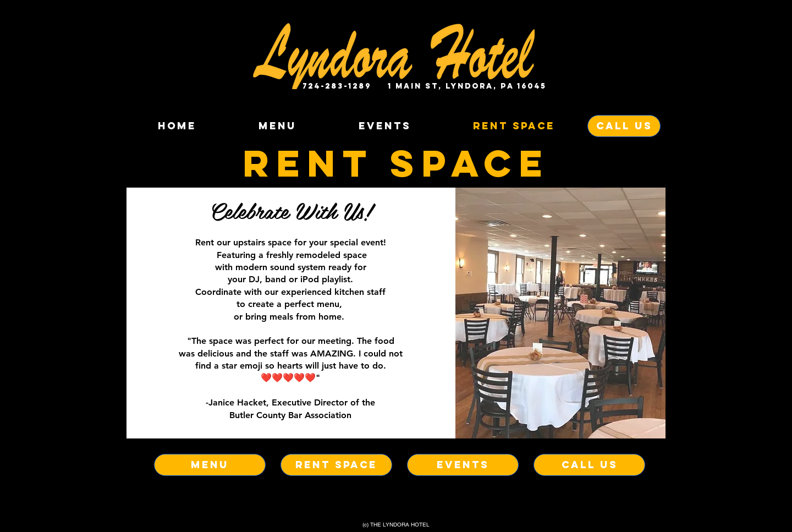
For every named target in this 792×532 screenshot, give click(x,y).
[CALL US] (624, 126)
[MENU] (210, 465)
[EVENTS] (463, 465)
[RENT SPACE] (336, 465)
